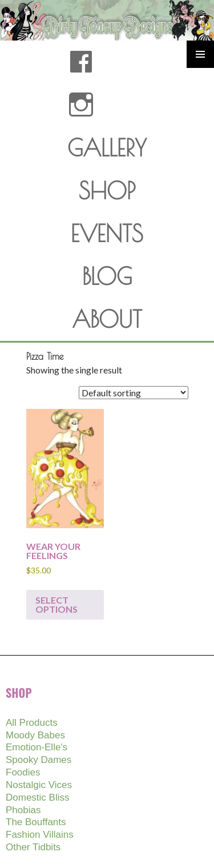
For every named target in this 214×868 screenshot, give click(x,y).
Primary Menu (200, 54)
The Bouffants (36, 822)
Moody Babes (35, 735)
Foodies (23, 772)
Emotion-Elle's (37, 747)
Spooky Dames (39, 760)
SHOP (107, 191)
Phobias (23, 810)
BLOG (107, 276)
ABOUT (107, 319)
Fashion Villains (40, 835)
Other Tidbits (33, 847)
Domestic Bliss (37, 797)
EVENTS (107, 234)
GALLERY (107, 148)
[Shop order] (134, 393)
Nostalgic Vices (39, 785)
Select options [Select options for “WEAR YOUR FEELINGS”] (56, 604)
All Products (32, 723)
